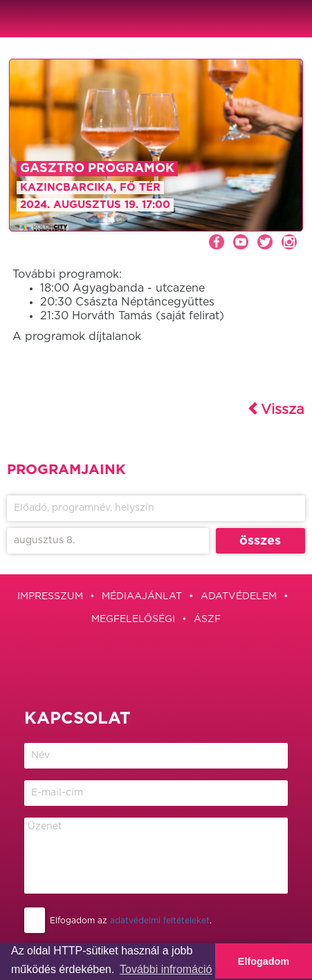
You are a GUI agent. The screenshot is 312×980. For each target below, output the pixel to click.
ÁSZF (207, 619)
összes (260, 541)
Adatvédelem (239, 596)
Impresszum (50, 596)
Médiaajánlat (142, 596)
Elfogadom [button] (264, 961)
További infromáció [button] (166, 969)
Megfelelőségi (133, 619)
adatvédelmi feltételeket (160, 921)
